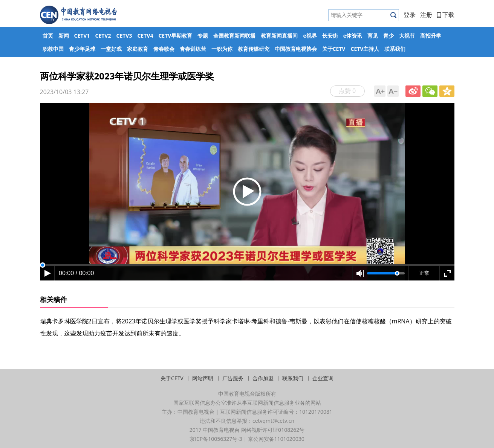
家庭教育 (138, 49)
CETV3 (124, 36)
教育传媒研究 (254, 49)
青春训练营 (193, 49)
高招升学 (431, 36)
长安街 (330, 36)
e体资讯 (353, 36)
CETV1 (82, 36)
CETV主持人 (365, 49)
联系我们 (395, 49)
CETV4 (145, 36)
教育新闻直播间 (279, 36)
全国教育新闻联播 (234, 36)
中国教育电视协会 (296, 49)
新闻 (64, 36)
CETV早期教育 (175, 36)
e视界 (310, 36)
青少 (388, 36)
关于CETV (334, 49)
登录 (410, 15)
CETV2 (103, 36)
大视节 (407, 36)
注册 (426, 15)
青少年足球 (82, 49)
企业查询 (323, 378)
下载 (446, 15)
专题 (203, 36)
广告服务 (233, 378)
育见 (373, 36)
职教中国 (53, 49)
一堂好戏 (111, 49)
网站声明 (203, 378)
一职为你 (222, 49)
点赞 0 (347, 91)
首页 (48, 36)
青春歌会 (164, 49)
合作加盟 (263, 378)
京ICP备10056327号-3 (216, 439)
